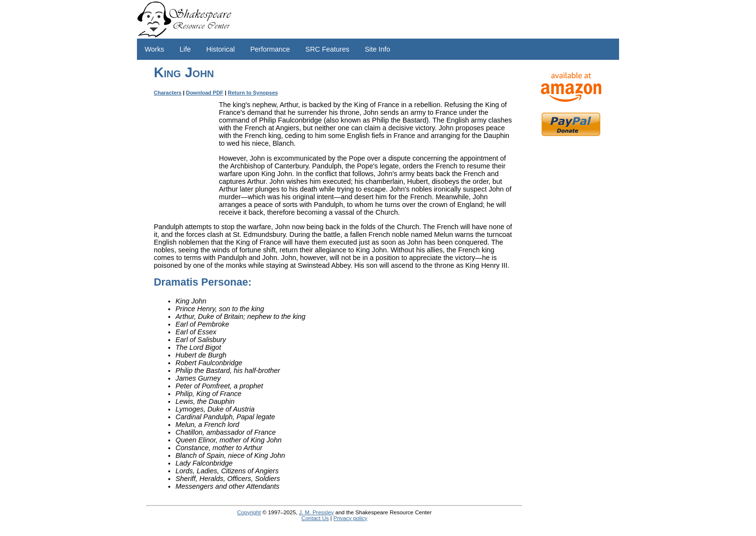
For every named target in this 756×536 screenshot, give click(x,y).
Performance (270, 49)
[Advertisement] (571, 294)
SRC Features (327, 49)
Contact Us (315, 518)
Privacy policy (350, 518)
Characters (168, 93)
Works (155, 49)
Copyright (249, 512)
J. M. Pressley (316, 512)
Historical (221, 49)
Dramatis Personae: (203, 282)
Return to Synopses (253, 93)
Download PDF (205, 93)
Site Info (377, 49)
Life (185, 49)
